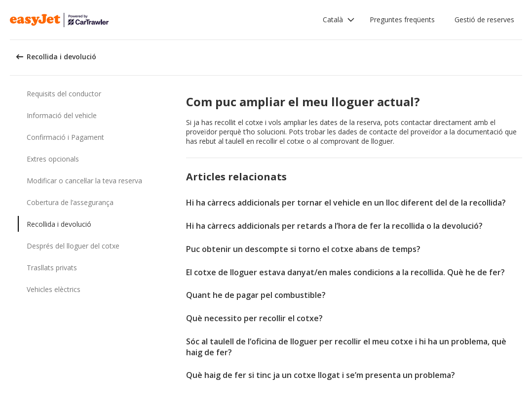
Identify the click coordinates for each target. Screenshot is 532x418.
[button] (339, 20)
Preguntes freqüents (402, 20)
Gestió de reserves (484, 20)
